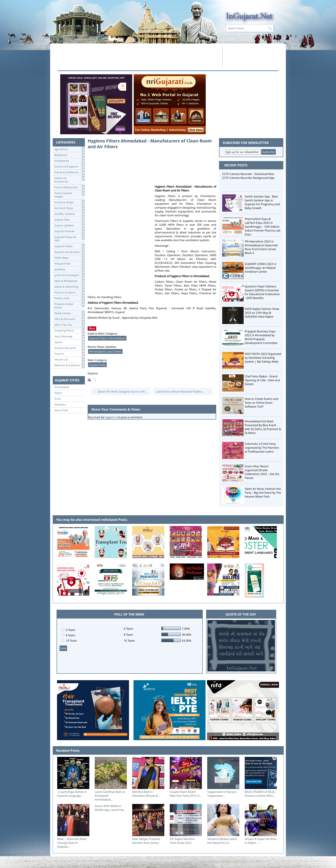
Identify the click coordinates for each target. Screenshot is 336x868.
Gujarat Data (70, 220)
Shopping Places (70, 331)
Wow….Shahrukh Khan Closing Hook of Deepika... (72, 843)
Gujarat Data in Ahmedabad (107, 338)
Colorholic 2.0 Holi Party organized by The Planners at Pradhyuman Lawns (262, 448)
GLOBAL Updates (70, 214)
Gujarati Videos (70, 246)
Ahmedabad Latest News (105, 351)
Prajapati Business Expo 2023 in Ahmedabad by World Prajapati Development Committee (261, 337)
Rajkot (58, 393)
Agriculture (70, 149)
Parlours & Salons (70, 293)
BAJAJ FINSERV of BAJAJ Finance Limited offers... (260, 794)
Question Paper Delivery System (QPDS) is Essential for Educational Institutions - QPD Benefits (262, 292)
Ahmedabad (62, 387)
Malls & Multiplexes (70, 281)
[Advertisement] (139, 57)
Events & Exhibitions (70, 173)
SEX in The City (70, 325)
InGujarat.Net (70, 264)
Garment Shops (70, 208)
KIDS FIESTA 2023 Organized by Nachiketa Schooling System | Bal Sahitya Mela (263, 358)
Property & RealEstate (70, 306)
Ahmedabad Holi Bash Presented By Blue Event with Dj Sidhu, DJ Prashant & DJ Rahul (263, 427)
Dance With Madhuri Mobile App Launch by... (110, 808)
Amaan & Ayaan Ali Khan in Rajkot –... (261, 841)
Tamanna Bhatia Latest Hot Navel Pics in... (222, 841)
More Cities (61, 410)
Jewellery (70, 270)
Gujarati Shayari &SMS (70, 238)
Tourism (70, 354)
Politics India (70, 298)
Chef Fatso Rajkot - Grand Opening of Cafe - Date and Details (262, 380)
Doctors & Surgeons (70, 167)
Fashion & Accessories (70, 180)
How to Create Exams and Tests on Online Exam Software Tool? (261, 403)
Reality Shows (70, 313)
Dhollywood (70, 161)
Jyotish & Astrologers (70, 275)
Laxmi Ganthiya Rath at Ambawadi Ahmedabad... (110, 796)
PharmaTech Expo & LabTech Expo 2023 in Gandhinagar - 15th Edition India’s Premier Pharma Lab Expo (262, 227)
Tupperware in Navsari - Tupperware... (223, 794)
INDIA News (70, 258)
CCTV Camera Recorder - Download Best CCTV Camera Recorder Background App (248, 176)
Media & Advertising (70, 287)
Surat (58, 399)
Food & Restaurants (70, 187)
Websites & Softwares (70, 365)
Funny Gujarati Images (70, 195)
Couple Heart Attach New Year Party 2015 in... (186, 794)
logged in (111, 417)
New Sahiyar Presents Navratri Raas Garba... (146, 841)
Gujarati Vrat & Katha (70, 252)
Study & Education (70, 348)
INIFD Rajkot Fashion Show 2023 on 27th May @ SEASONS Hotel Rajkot (262, 313)
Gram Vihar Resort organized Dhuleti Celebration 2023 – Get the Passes (262, 472)
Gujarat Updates (70, 226)
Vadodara (60, 405)
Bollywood (70, 155)
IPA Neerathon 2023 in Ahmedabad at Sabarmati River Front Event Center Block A (261, 247)
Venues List (70, 360)
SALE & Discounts (70, 319)
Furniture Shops (70, 202)
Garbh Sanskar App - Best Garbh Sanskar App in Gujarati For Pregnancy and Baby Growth (262, 202)
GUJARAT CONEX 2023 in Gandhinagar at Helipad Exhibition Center (260, 268)
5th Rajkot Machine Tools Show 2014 (182, 841)
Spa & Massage (70, 337)
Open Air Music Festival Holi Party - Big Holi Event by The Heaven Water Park (263, 493)
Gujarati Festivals (70, 231)
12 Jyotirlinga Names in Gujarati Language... (72, 794)
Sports (70, 342)
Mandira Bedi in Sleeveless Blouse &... (146, 794)
